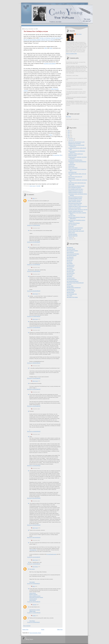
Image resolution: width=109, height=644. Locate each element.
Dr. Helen (70, 296)
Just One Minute (72, 291)
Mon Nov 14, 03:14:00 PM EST (34, 498)
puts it (51, 135)
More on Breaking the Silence (75, 188)
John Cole (70, 260)
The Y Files (68, 117)
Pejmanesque (71, 267)
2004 (46, 48)
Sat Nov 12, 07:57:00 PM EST (34, 242)
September (71, 239)
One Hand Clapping (72, 280)
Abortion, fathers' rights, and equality (76, 231)
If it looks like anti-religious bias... (75, 160)
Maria (34, 586)
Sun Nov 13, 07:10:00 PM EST (34, 327)
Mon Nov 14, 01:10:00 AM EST (34, 378)
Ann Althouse (71, 252)
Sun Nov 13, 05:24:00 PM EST (34, 291)
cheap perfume (33, 593)
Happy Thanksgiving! (73, 168)
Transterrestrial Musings (73, 281)
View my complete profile (71, 54)
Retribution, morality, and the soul (76, 154)
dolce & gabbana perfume (35, 596)
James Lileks (71, 272)
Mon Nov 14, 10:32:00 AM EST (34, 406)
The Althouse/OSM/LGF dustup (75, 198)
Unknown (34, 605)
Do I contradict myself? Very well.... (76, 189)
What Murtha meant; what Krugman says (77, 183)
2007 (69, 134)
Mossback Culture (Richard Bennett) (76, 283)
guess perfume (33, 600)
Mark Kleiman (71, 289)
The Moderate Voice (72, 294)
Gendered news (72, 164)
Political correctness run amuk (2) (76, 191)
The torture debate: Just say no (75, 200)
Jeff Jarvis (70, 268)
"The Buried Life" (33, 550)
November (71, 140)
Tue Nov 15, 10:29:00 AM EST (34, 564)
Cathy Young (35, 294)
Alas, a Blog (71, 286)
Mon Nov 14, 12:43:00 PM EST (34, 466)
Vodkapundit (71, 257)
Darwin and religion (73, 155)
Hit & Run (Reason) (72, 255)
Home (43, 630)
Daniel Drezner (71, 278)
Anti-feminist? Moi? (73, 172)
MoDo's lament (72, 233)
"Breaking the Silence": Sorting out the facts (78, 206)
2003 (51, 48)
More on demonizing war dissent (75, 197)
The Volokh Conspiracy (73, 251)
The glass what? (72, 216)
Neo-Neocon (71, 259)
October (71, 237)
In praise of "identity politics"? (75, 205)
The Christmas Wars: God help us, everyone (78, 210)
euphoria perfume (33, 599)
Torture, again (71, 184)
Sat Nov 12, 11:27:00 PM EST (34, 265)
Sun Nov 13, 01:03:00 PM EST (34, 271)
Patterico (70, 262)
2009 (69, 131)
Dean (34, 198)
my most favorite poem (52, 554)
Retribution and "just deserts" (75, 143)
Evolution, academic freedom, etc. (76, 211)
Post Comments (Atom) (35, 633)
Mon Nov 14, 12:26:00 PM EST (34, 431)
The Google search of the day (75, 229)
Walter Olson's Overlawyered (74, 288)
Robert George (71, 265)
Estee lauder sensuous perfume (36, 597)
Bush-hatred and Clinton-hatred (75, 203)
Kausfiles (70, 276)
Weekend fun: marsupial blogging (76, 228)
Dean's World (71, 292)
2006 (69, 136)
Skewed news (71, 166)
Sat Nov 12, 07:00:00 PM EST (34, 225)
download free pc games (35, 610)
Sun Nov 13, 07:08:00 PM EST (34, 316)
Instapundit (71, 247)
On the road (71, 226)
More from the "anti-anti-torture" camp (76, 142)
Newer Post (25, 630)
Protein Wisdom (72, 270)
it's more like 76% (57, 155)
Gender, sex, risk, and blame (75, 208)
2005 (69, 137)
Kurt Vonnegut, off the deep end (75, 177)
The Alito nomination (73, 234)
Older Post (60, 630)
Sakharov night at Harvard (74, 223)
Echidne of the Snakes (73, 297)
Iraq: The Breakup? (73, 225)
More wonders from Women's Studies (76, 186)
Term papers (32, 569)
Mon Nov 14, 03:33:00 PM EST (34, 525)
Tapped (70, 284)
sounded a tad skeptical (50, 64)
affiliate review (32, 611)
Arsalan (34, 616)
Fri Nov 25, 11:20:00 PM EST (34, 622)
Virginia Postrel (71, 273)
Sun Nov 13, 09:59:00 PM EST (34, 363)
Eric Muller (70, 263)
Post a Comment (27, 626)
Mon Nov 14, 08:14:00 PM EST (34, 537)
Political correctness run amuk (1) (76, 192)
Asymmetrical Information (74, 254)
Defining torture (72, 178)
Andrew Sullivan (72, 249)
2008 (69, 132)
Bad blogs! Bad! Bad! (73, 236)
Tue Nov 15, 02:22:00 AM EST (34, 557)
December (71, 139)
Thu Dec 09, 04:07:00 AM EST (34, 602)
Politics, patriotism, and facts (75, 202)
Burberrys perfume (33, 594)
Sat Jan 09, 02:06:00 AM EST (34, 583)
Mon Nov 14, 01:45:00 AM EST (34, 389)
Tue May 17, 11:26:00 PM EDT (34, 613)
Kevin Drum (71, 275)
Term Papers (35, 567)
